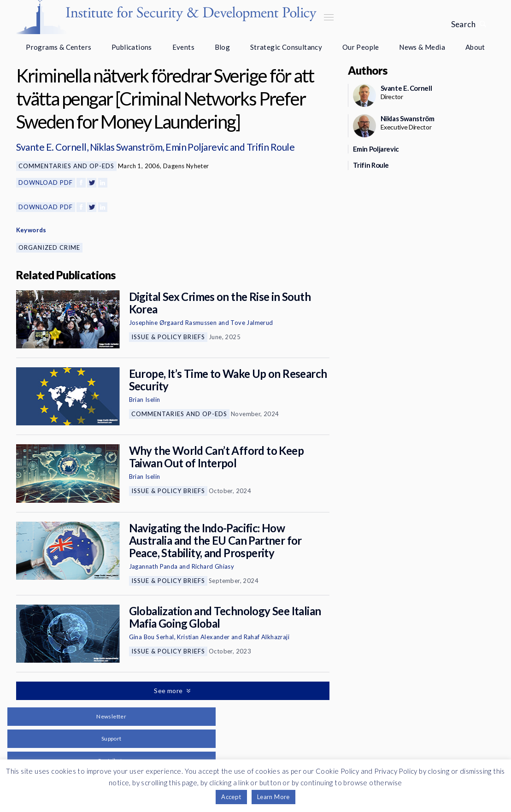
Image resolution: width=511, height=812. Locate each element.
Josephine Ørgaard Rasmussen (173, 323)
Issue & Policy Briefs (168, 337)
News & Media (422, 47)
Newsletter (111, 716)
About (475, 47)
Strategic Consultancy (286, 47)
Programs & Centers (59, 47)
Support (112, 738)
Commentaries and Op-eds (66, 166)
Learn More (273, 797)
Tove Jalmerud (252, 323)
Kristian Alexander (203, 637)
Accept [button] (231, 797)
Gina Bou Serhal (152, 637)
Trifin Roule (271, 147)
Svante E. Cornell (51, 147)
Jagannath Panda (153, 566)
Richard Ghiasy (213, 566)
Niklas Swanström (126, 147)
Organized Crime (49, 247)
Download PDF (46, 182)
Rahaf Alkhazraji (267, 637)
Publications (132, 47)
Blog (223, 47)
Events (183, 47)
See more (169, 691)
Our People (361, 47)
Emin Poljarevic (197, 147)
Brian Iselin (145, 400)
